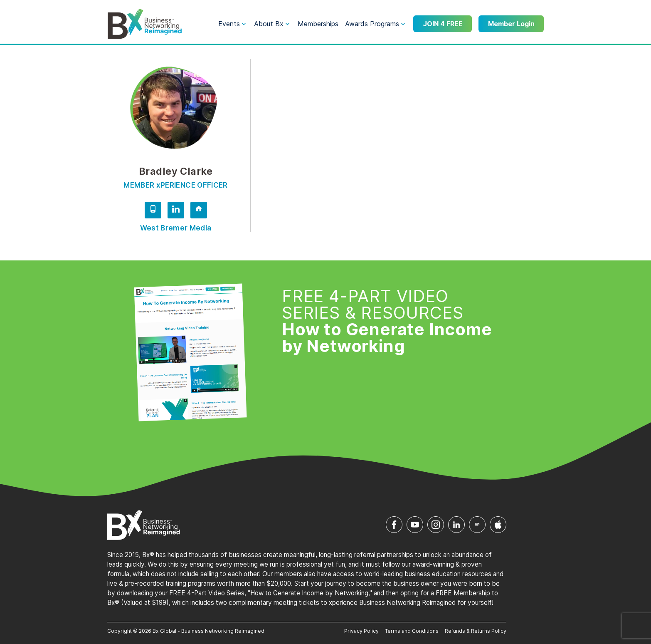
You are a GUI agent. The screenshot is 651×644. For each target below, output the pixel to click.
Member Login (511, 24)
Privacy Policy (361, 631)
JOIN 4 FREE (443, 24)
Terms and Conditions (412, 631)
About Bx (269, 24)
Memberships (318, 24)
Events (229, 24)
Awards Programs (372, 24)
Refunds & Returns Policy (476, 631)
